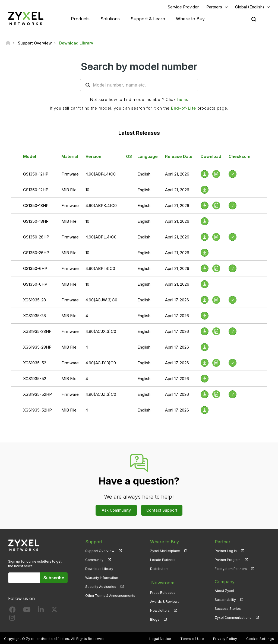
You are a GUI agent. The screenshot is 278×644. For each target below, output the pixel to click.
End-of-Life (184, 109)
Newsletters (160, 609)
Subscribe (54, 578)
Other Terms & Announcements (110, 596)
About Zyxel (224, 591)
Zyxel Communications (233, 618)
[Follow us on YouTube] (27, 611)
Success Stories (228, 609)
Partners (214, 7)
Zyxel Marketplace (165, 551)
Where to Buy (190, 19)
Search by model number (139, 67)
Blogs (155, 618)
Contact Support (162, 511)
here (182, 100)
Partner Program (228, 560)
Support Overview (100, 551)
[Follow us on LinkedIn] (41, 611)
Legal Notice (160, 637)
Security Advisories (101, 587)
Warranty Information (102, 578)
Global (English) (250, 7)
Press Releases (163, 591)
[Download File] (205, 190)
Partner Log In (226, 551)
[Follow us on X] (54, 611)
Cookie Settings (260, 637)
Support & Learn (148, 19)
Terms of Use (192, 637)
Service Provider (183, 7)
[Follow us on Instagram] (12, 619)
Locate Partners (163, 560)
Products (80, 19)
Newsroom (162, 582)
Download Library (99, 569)
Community (94, 560)
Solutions (110, 19)
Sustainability (225, 600)
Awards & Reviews (165, 600)
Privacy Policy (225, 637)
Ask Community (116, 511)
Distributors (159, 569)
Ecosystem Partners (231, 569)
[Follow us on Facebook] (12, 611)
